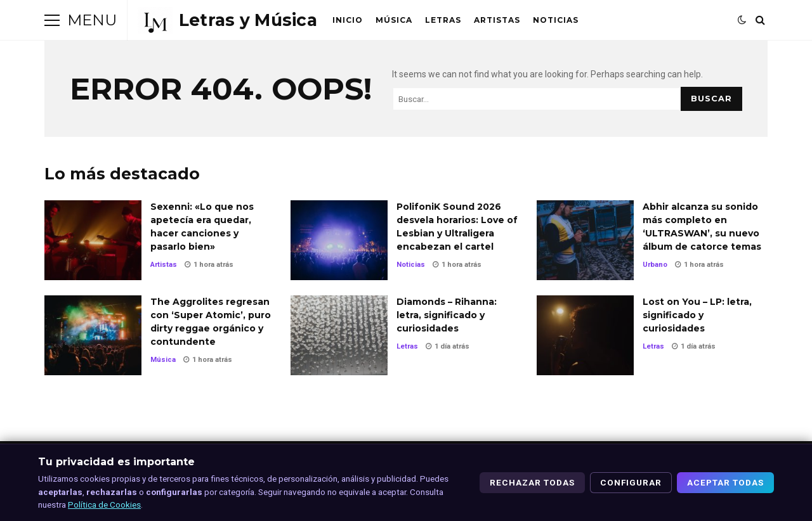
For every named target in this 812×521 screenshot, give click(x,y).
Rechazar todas (532, 482)
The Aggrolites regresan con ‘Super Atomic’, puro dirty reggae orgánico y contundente (93, 335)
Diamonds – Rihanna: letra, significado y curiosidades (339, 335)
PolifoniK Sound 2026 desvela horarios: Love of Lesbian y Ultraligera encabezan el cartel (339, 240)
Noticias (556, 20)
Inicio (348, 20)
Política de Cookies (104, 505)
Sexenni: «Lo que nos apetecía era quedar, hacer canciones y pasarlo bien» (93, 240)
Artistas (497, 20)
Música (394, 20)
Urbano (655, 265)
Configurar (631, 482)
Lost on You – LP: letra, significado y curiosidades (585, 335)
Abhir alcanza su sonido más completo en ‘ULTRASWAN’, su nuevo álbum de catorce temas (585, 240)
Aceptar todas (725, 482)
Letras (443, 20)
